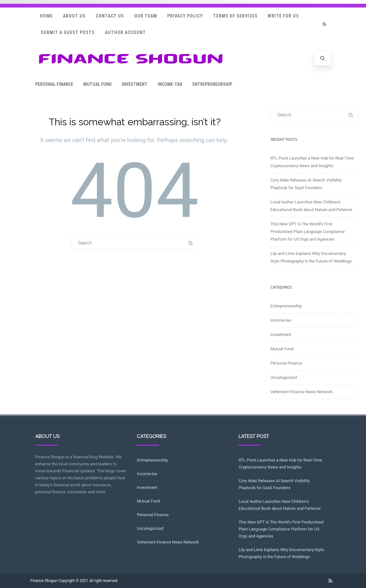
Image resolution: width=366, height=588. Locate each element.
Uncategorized (284, 377)
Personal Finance (54, 84)
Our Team (146, 16)
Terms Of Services (235, 16)
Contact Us (110, 16)
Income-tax (170, 84)
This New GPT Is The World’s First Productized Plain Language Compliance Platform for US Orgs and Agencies (308, 232)
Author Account (125, 32)
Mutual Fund (97, 84)
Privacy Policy (185, 16)
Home (46, 16)
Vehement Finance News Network (302, 392)
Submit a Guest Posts (68, 32)
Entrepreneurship (212, 84)
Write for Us (283, 16)
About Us (74, 16)
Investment (135, 84)
